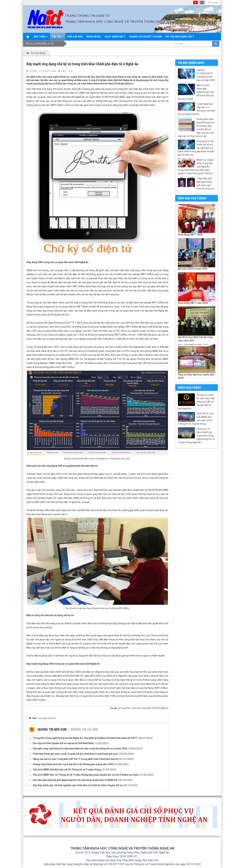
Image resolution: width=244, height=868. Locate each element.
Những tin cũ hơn (84, 730)
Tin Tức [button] (58, 38)
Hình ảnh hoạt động (192, 198)
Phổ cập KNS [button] (75, 37)
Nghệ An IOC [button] (94, 37)
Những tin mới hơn (52, 730)
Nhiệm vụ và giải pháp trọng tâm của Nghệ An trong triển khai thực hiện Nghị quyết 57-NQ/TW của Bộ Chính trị (196, 167)
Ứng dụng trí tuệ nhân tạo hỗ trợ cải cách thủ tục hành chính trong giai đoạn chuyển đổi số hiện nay (196, 148)
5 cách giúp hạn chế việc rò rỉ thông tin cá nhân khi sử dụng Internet (196, 109)
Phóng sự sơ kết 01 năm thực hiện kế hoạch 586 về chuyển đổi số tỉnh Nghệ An (196, 402)
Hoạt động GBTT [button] (115, 37)
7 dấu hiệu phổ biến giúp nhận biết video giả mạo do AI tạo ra (205, 184)
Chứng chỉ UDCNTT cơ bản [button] (146, 37)
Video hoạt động (189, 388)
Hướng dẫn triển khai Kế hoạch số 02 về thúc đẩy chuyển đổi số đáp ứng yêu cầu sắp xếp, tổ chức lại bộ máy (196, 128)
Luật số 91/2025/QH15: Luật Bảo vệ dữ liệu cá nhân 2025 (206, 75)
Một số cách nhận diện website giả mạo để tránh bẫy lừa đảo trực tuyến (196, 92)
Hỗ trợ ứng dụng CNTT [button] (180, 37)
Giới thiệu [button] (41, 38)
